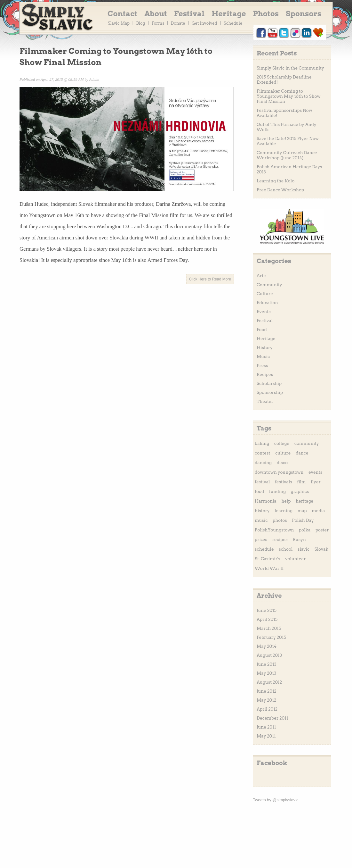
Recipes (265, 374)
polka (305, 530)
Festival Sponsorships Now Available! (284, 113)
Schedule (233, 23)
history (262, 511)
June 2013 (267, 664)
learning (284, 511)
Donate (178, 23)
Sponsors (304, 14)
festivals (284, 482)
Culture (265, 294)
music (261, 520)
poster (322, 530)
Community (269, 285)
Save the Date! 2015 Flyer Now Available (288, 141)
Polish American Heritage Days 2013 (289, 169)
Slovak (321, 549)
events (315, 472)
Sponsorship (270, 392)
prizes (261, 539)
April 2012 (267, 709)
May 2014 (267, 646)
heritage (304, 501)
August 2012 (269, 682)
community (307, 443)
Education (267, 303)
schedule (264, 549)
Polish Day (303, 520)
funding (277, 491)
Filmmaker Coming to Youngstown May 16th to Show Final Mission (288, 96)
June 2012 (267, 691)
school (286, 549)
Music (263, 356)
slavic (304, 549)
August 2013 (269, 655)
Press (262, 365)
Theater (265, 401)
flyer (316, 482)
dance (302, 453)
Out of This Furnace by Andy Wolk (287, 127)
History (265, 347)
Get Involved (204, 23)
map (302, 511)
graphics (300, 491)
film (301, 482)
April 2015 (267, 619)
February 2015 (271, 637)
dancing (263, 463)
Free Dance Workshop (280, 190)
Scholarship (269, 383)
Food (262, 330)
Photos (266, 14)
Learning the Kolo (276, 181)
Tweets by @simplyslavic (276, 800)
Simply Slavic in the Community (290, 68)
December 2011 (272, 718)
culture (283, 453)
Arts (261, 276)
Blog (140, 23)
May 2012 (266, 700)
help (286, 501)
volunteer (295, 559)
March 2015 (269, 628)
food (259, 491)
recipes (280, 539)
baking (262, 443)
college (282, 443)
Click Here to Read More (210, 279)
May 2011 (266, 736)
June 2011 (266, 727)
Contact (123, 14)
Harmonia (266, 501)
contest (263, 453)
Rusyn (299, 539)
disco (282, 463)
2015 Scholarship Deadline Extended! (284, 79)
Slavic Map (119, 23)
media (318, 511)
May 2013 (266, 673)
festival (262, 482)
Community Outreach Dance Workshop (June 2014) (287, 155)
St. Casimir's (268, 559)
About (156, 14)
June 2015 (267, 610)
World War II (269, 568)
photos (280, 520)
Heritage (229, 14)
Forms (158, 23)
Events (264, 312)
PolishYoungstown (274, 530)
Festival (189, 14)
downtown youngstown (279, 472)
